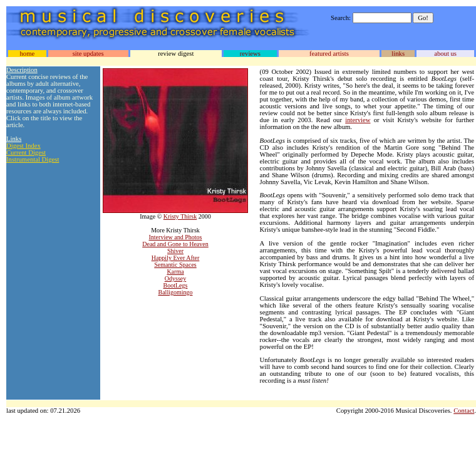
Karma (175, 272)
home (27, 54)
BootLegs (176, 285)
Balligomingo (176, 292)
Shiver (175, 251)
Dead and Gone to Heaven (175, 244)
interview (358, 120)
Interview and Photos (176, 237)
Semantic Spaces (175, 265)
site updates (88, 54)
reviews (250, 54)
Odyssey (175, 278)
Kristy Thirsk (180, 216)
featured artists (329, 54)
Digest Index (23, 146)
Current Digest (26, 153)
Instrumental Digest (33, 159)
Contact (464, 411)
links (398, 54)
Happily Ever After (176, 258)
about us (445, 54)
